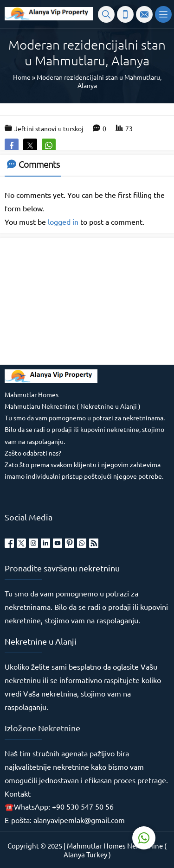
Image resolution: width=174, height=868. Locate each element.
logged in (63, 222)
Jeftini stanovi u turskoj (49, 128)
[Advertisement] (74, 300)
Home (22, 77)
